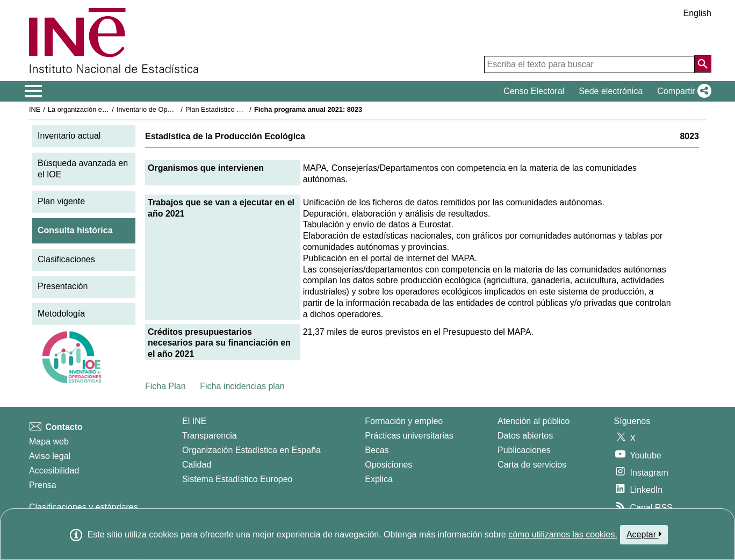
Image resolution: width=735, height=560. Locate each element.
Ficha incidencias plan (242, 386)
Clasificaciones (66, 259)
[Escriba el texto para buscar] (589, 64)
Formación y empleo (404, 421)
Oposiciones (388, 465)
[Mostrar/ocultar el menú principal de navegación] (34, 91)
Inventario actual (69, 136)
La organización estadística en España (107, 109)
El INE (194, 421)
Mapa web (49, 441)
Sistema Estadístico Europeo (237, 479)
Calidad (197, 465)
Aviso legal (50, 456)
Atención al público (534, 421)
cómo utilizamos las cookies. (563, 534)
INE (35, 109)
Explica (379, 479)
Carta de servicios (532, 465)
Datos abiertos (525, 436)
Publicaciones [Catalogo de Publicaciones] (524, 450)
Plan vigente (61, 201)
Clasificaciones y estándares (84, 507)
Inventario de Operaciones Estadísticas (176, 109)
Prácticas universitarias (409, 436)
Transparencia (210, 436)
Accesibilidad (54, 471)
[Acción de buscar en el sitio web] (703, 64)
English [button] (697, 13)
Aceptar (644, 534)
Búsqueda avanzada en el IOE (83, 169)
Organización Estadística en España (251, 450)
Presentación (63, 286)
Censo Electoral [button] (534, 91)
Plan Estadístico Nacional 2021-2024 (242, 109)
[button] (682, 91)
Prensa (43, 485)
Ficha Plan (165, 386)
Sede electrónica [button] (611, 91)
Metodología (61, 314)
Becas (377, 450)
